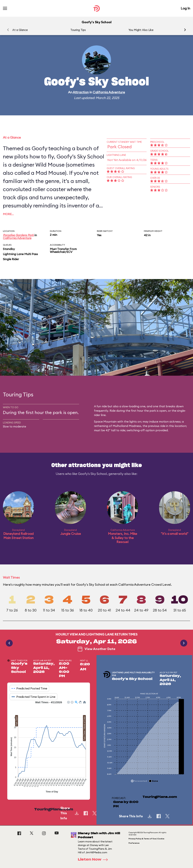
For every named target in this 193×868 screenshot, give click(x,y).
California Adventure (109, 92)
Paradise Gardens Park (18, 235)
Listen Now (94, 860)
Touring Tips (78, 30)
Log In (185, 8)
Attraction (81, 92)
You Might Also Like (141, 30)
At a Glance (20, 30)
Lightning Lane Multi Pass (20, 254)
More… (8, 214)
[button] (185, 30)
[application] (49, 747)
